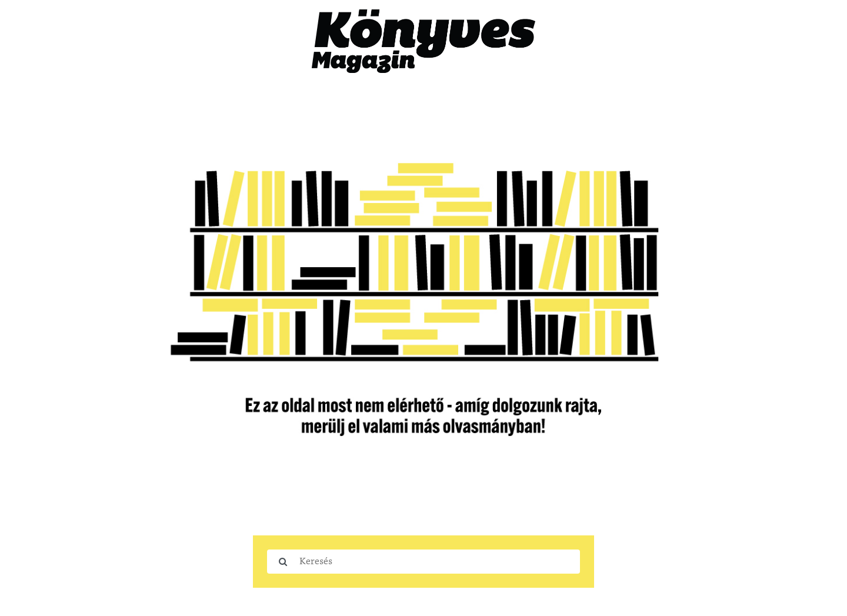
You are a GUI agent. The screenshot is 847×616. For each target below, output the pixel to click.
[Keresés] (439, 562)
